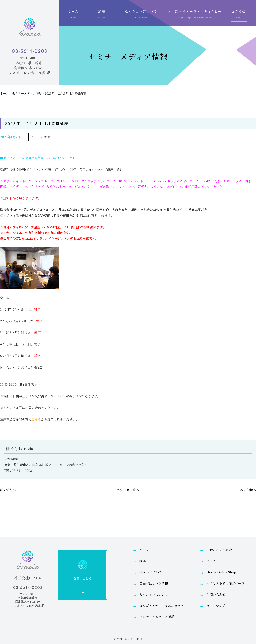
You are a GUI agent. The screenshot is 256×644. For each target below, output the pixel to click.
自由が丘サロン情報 (154, 583)
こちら (36, 419)
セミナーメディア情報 (27, 93)
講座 (102, 15)
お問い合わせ (216, 594)
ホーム (73, 15)
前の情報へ (8, 490)
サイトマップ (216, 606)
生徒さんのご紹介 (219, 550)
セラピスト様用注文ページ (225, 583)
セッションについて (141, 15)
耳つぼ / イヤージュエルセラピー (195, 15)
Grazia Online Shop (221, 572)
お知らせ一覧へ (128, 490)
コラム (211, 561)
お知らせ (239, 15)
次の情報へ (248, 490)
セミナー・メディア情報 (157, 617)
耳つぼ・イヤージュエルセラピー (163, 606)
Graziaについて (151, 572)
